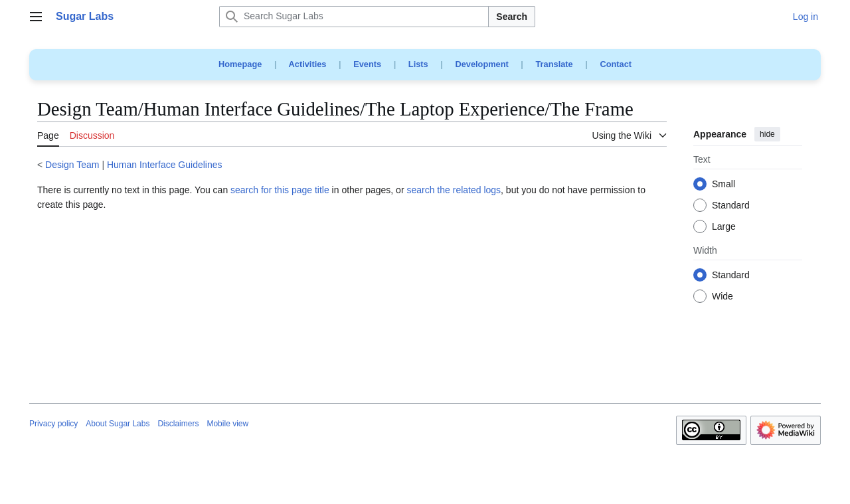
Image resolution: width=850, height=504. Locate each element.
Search (512, 17)
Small (723, 185)
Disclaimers (178, 424)
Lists (418, 64)
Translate (554, 64)
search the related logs (454, 190)
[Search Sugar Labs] (354, 17)
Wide (722, 297)
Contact (616, 64)
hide (767, 134)
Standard (731, 206)
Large (724, 227)
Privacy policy (53, 424)
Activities (308, 64)
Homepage (240, 64)
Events (367, 64)
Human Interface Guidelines (165, 165)
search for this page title (280, 190)
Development (481, 64)
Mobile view (227, 424)
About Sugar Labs (118, 424)
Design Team (72, 165)
